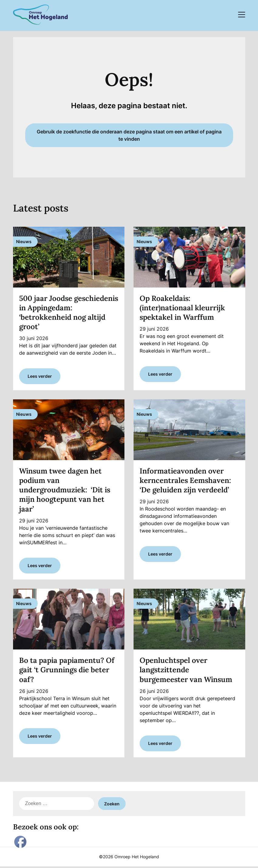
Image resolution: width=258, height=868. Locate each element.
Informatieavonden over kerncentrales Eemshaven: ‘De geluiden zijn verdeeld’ (185, 481)
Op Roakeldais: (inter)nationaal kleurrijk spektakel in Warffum (182, 308)
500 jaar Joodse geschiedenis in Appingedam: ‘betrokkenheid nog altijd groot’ (69, 313)
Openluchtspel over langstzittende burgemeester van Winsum (186, 671)
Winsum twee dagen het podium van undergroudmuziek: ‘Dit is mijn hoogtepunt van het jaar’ (65, 490)
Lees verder (40, 376)
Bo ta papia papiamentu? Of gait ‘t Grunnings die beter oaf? (67, 671)
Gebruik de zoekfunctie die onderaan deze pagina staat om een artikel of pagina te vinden (129, 135)
